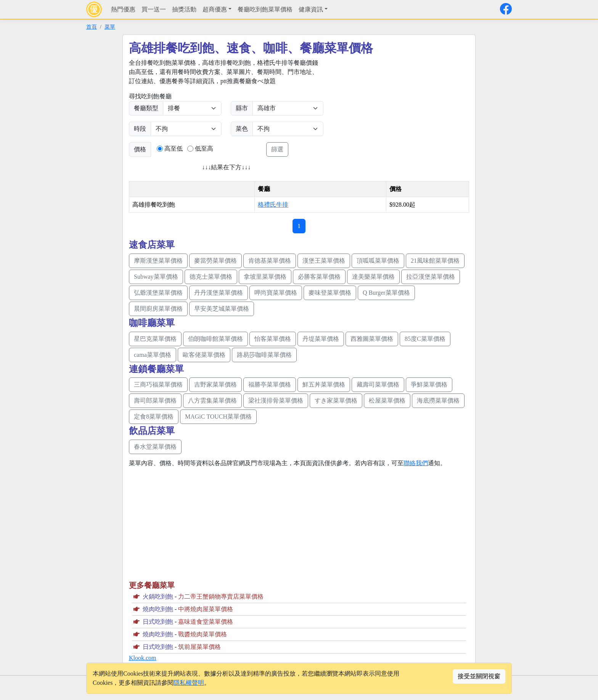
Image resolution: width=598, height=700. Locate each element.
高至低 (174, 149)
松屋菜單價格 (387, 401)
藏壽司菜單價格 (378, 385)
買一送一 (154, 9)
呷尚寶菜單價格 (276, 293)
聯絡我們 (416, 463)
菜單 (110, 27)
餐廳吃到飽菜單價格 (265, 9)
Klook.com (143, 658)
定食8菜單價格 (154, 417)
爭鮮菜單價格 (429, 385)
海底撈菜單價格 (438, 401)
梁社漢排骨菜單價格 (276, 401)
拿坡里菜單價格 (265, 277)
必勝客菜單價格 (319, 277)
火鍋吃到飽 (158, 596)
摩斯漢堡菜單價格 (158, 261)
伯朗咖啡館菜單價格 (215, 339)
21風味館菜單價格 (435, 261)
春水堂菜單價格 (155, 447)
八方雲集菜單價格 (212, 401)
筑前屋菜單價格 (199, 647)
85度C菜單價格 (425, 339)
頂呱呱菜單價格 (378, 261)
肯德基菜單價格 (270, 261)
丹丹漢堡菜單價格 (219, 293)
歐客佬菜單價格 (204, 355)
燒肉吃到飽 (158, 609)
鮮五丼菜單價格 (324, 385)
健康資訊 (311, 9)
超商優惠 (215, 9)
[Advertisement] (397, 112)
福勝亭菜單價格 (270, 385)
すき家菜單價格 (336, 401)
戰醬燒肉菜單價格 (203, 634)
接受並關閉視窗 (479, 676)
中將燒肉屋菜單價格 (206, 609)
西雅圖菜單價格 (372, 339)
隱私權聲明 (189, 683)
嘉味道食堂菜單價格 (206, 622)
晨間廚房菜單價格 (158, 309)
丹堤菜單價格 (321, 339)
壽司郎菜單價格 (155, 401)
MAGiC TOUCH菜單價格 (218, 417)
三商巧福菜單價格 (158, 385)
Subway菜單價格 (156, 277)
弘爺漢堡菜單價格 (158, 293)
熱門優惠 (123, 9)
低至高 (204, 149)
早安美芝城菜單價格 (222, 309)
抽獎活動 (184, 9)
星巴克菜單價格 (155, 339)
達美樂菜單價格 (373, 277)
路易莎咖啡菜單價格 (264, 355)
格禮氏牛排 (273, 205)
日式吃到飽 (158, 622)
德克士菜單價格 (211, 277)
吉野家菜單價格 (215, 385)
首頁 (92, 27)
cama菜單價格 (153, 355)
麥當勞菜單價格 (215, 261)
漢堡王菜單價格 (324, 261)
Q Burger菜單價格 (386, 293)
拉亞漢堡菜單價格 (431, 277)
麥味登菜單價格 (330, 293)
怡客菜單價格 (273, 339)
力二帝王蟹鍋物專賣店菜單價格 (221, 596)
